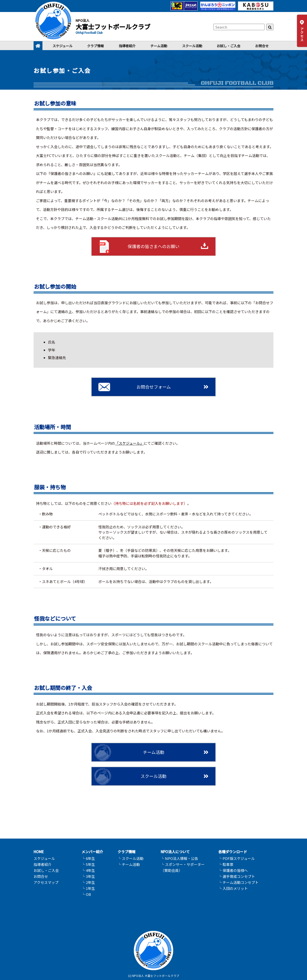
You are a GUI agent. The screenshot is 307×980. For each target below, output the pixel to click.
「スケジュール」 (129, 443)
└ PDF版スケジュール (236, 858)
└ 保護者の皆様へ (233, 870)
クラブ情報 (95, 46)
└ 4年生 (88, 870)
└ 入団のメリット (233, 888)
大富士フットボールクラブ (113, 26)
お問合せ (262, 46)
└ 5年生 (88, 864)
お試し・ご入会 (229, 46)
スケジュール (62, 46)
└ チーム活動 (129, 864)
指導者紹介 (127, 46)
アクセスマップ (46, 882)
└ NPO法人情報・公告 (179, 858)
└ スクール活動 (130, 858)
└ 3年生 (88, 876)
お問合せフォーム (154, 387)
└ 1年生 (88, 888)
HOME (39, 852)
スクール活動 (192, 46)
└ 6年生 (88, 858)
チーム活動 (159, 46)
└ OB (86, 894)
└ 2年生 (88, 882)
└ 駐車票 (226, 864)
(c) (130, 976)
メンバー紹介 (92, 852)
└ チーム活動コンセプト (238, 882)
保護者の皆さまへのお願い (153, 246)
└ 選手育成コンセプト (237, 876)
